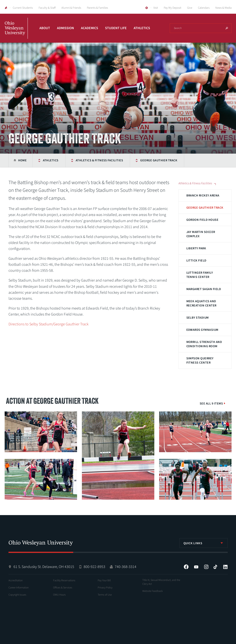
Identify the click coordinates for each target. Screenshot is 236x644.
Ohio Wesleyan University (16, 32)
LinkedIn (225, 567)
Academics (90, 28)
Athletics (142, 28)
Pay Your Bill (104, 581)
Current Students (23, 8)
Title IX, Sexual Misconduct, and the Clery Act (161, 582)
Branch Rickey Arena (203, 195)
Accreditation (16, 581)
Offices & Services (63, 588)
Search (227, 28)
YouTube (196, 567)
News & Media (223, 8)
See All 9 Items (211, 404)
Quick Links (193, 543)
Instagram (206, 567)
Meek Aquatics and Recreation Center (201, 303)
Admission (65, 28)
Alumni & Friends (71, 8)
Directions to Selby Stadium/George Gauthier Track (48, 324)
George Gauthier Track (159, 160)
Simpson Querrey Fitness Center (200, 361)
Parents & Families (97, 8)
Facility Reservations (64, 581)
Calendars (204, 8)
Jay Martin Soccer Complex (201, 234)
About (45, 28)
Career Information (19, 588)
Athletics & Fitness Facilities (99, 160)
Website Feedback (153, 591)
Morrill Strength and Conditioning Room (204, 344)
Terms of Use (105, 595)
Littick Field (196, 261)
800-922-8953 (94, 567)
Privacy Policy (105, 588)
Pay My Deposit (173, 8)
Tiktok (215, 567)
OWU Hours (59, 595)
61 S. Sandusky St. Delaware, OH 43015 (44, 567)
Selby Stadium (198, 318)
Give (190, 8)
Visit (156, 8)
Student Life (116, 28)
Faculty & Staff (47, 8)
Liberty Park (196, 248)
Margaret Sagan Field (204, 289)
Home (22, 160)
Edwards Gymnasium (202, 330)
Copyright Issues (17, 595)
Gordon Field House (202, 220)
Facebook (186, 567)
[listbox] (204, 543)
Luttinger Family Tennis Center (200, 275)
